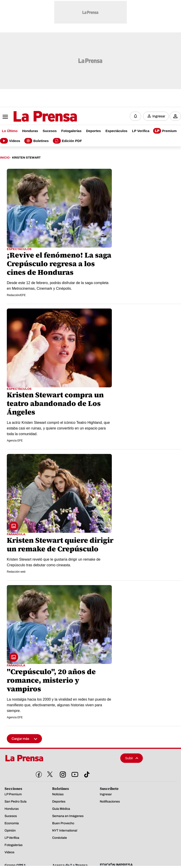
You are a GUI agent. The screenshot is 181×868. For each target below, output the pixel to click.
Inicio (5, 158)
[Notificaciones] (135, 116)
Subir (132, 758)
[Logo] (34, 117)
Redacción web (16, 572)
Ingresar (159, 116)
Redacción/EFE (16, 295)
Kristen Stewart (26, 158)
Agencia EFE (15, 441)
